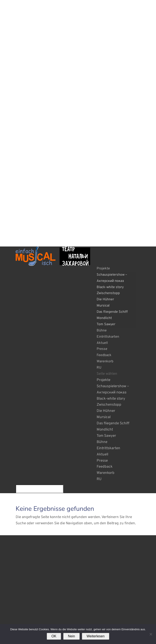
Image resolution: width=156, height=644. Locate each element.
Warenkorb (105, 361)
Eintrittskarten (108, 337)
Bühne (102, 331)
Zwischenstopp (108, 293)
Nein (71, 636)
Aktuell (102, 343)
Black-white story (110, 287)
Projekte (103, 269)
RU (99, 368)
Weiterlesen (96, 636)
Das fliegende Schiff (112, 312)
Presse (102, 349)
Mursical (103, 306)
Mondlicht (104, 318)
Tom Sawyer (106, 324)
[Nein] (151, 634)
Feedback (104, 355)
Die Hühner (105, 299)
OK (54, 636)
